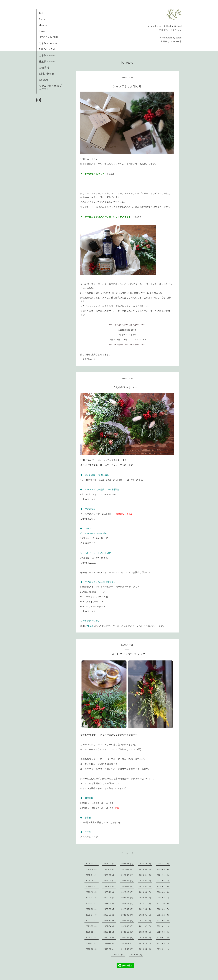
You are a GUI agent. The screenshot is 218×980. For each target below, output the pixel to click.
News (42, 31)
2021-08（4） (128, 921)
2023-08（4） (163, 892)
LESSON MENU (48, 37)
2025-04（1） (92, 875)
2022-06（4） (146, 909)
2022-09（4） (92, 909)
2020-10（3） (128, 932)
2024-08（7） (128, 881)
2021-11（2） (92, 921)
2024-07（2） (146, 881)
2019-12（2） (110, 943)
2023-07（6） (92, 898)
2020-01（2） (92, 943)
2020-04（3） (128, 938)
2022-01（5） (146, 915)
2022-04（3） (92, 915)
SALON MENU (48, 49)
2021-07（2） (146, 921)
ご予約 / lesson (48, 43)
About (42, 19)
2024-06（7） (163, 881)
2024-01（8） (163, 886)
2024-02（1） (146, 886)
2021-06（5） (163, 921)
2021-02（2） (146, 926)
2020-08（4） (163, 932)
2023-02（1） (92, 904)
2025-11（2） (163, 864)
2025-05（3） (163, 869)
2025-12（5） (146, 864)
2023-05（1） (128, 898)
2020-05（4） (110, 938)
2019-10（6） (146, 943)
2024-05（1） (92, 886)
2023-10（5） (128, 892)
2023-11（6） (110, 892)
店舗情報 (44, 68)
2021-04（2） (110, 926)
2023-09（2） (146, 892)
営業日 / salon (47, 62)
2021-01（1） (163, 926)
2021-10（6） (110, 921)
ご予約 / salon (47, 55)
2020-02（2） (163, 938)
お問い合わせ (46, 74)
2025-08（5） (110, 869)
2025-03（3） (110, 875)
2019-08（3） (92, 949)
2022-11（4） (146, 904)
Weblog (43, 80)
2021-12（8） (163, 915)
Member (44, 25)
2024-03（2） (128, 886)
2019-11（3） (128, 943)
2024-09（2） (110, 881)
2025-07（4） (128, 869)
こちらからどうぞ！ (90, 837)
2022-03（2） (110, 915)
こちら (92, 499)
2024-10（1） (92, 881)
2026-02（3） (110, 864)
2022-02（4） (128, 915)
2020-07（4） (92, 938)
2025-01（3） (146, 875)
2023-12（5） (92, 892)
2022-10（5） (163, 904)
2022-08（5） (110, 909)
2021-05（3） (92, 926)
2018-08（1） (137, 955)
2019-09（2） (163, 943)
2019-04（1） (163, 949)
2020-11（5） (110, 932)
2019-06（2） (128, 949)
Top (41, 13)
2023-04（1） (146, 898)
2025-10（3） (92, 869)
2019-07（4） (110, 949)
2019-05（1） (146, 949)
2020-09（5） (146, 932)
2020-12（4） (92, 932)
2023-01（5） (110, 904)
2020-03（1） (146, 938)
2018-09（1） (119, 955)
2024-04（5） (110, 886)
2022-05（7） (163, 909)
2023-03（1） (163, 898)
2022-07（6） (128, 909)
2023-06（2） (110, 898)
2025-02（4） (128, 875)
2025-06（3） (146, 869)
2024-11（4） (163, 875)
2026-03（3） (92, 864)
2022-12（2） (128, 904)
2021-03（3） (128, 926)
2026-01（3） (128, 864)
